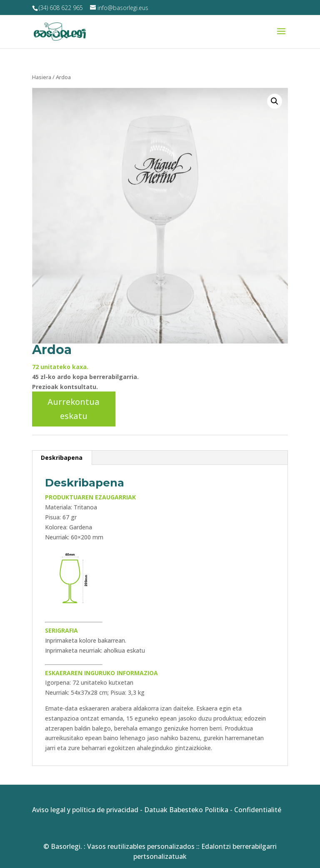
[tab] (62, 458)
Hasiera (42, 77)
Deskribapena (62, 458)
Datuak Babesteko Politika (186, 810)
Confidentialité (258, 810)
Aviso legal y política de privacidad (85, 810)
